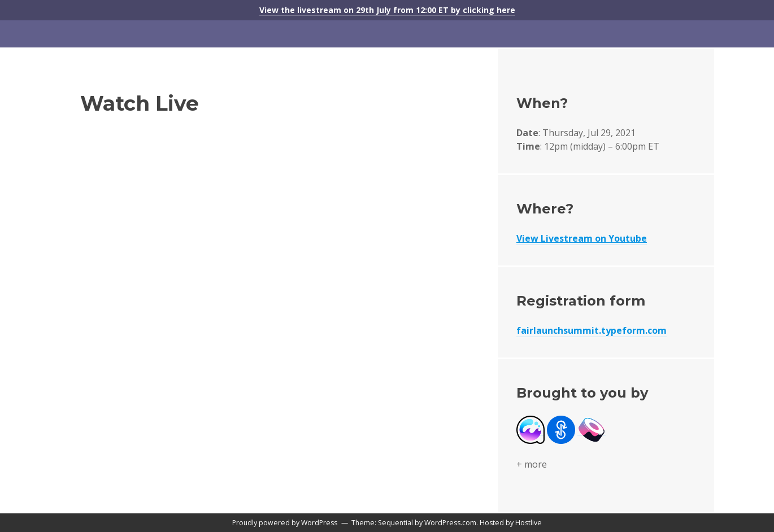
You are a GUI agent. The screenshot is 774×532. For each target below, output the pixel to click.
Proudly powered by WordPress (285, 523)
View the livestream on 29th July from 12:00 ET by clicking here (387, 10)
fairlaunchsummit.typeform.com (592, 330)
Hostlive (529, 523)
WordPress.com (450, 523)
